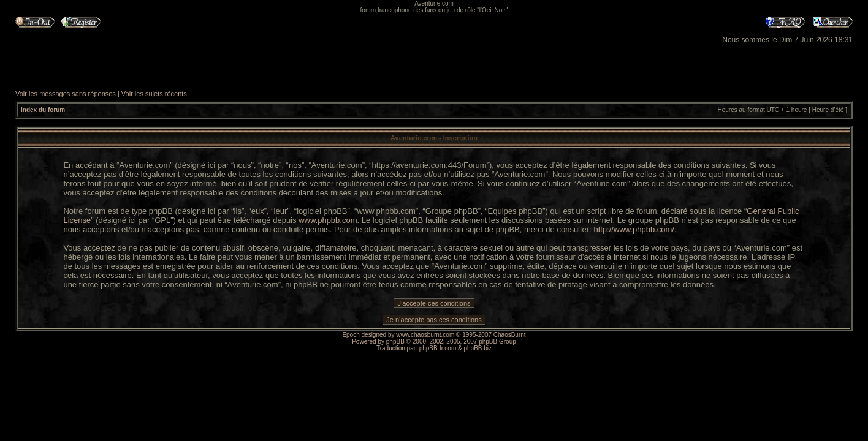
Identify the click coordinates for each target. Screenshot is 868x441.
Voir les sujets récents (154, 94)
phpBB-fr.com (438, 348)
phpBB (395, 341)
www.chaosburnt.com (425, 335)
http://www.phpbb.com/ (634, 229)
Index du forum (43, 110)
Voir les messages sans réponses (66, 94)
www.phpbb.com (328, 220)
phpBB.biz (478, 348)
